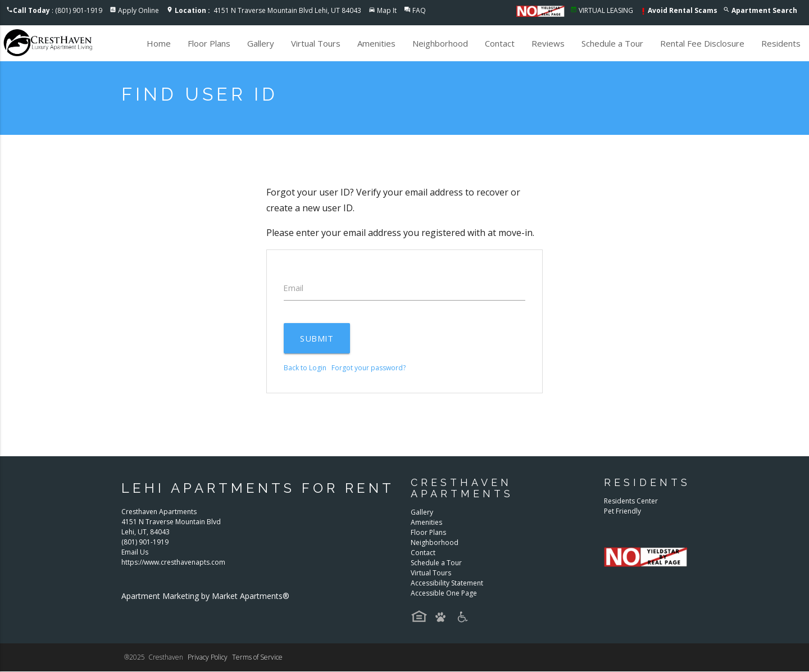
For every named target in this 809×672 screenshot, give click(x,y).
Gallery (261, 43)
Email (294, 288)
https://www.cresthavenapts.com (173, 562)
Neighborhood (440, 43)
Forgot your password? (369, 368)
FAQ (419, 10)
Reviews (548, 43)
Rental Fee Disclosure (702, 43)
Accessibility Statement (447, 584)
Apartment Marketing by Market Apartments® (205, 596)
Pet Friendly (622, 512)
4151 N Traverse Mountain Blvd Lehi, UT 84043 (268, 10)
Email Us (135, 552)
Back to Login (305, 368)
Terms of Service (257, 658)
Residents (781, 43)
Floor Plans (209, 43)
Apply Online (138, 10)
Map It (387, 10)
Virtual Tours (316, 43)
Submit (317, 339)
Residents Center (631, 501)
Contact (500, 43)
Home (159, 43)
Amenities (376, 43)
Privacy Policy (208, 658)
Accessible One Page (444, 594)
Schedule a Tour (612, 43)
